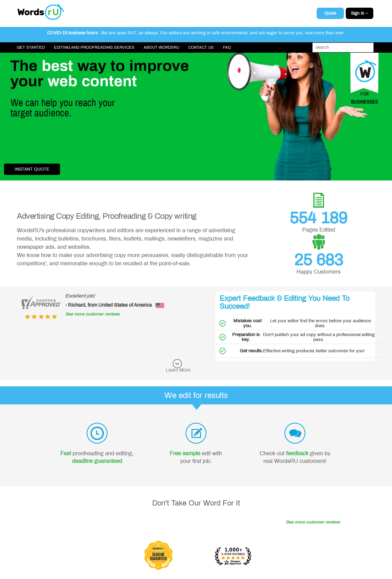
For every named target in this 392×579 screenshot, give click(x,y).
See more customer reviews (92, 314)
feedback (297, 453)
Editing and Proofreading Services (94, 47)
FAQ (227, 47)
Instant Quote (32, 169)
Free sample (185, 453)
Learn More (178, 370)
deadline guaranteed (97, 461)
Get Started (31, 47)
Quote (330, 13)
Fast (66, 453)
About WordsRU (161, 47)
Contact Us (201, 47)
